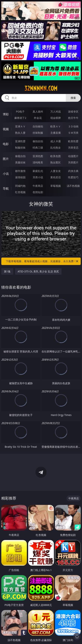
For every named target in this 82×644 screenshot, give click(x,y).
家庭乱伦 (38, 171)
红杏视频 (20, 192)
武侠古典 (73, 171)
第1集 (7, 271)
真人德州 (38, 112)
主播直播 (56, 133)
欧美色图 (56, 156)
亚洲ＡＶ (20, 126)
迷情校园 (20, 177)
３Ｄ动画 (73, 126)
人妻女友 (56, 171)
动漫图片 (73, 156)
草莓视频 (56, 186)
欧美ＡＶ (56, 126)
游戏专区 (73, 112)
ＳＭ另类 (73, 133)
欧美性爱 (73, 141)
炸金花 (38, 118)
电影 (6, 144)
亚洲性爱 (20, 141)
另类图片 (73, 162)
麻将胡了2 (20, 118)
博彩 (6, 114)
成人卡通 (56, 141)
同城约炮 (20, 186)
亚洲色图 (38, 156)
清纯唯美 (38, 162)
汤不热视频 (73, 186)
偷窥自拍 (20, 156)
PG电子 (20, 112)
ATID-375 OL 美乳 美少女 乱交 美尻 (38, 271)
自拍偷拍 (38, 126)
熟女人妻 (20, 133)
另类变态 (73, 148)
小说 (6, 174)
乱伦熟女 (56, 148)
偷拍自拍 (38, 141)
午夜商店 (38, 186)
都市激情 (20, 171)
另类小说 (38, 177)
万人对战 (56, 112)
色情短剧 (38, 192)
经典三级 (38, 148)
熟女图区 (56, 162)
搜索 (73, 98)
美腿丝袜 (20, 162)
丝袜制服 (38, 133)
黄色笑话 (56, 177)
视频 (6, 129)
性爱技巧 (73, 177)
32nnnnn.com (41, 88)
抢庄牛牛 (73, 118)
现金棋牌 (56, 118)
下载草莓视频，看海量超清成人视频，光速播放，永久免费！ (42, 261)
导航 (6, 188)
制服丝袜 (20, 148)
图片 (6, 159)
